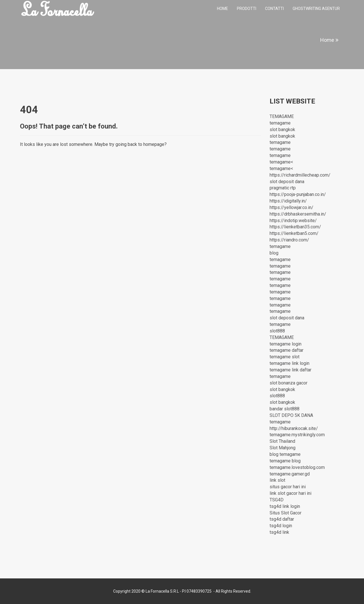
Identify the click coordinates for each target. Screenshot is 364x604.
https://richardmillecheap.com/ (300, 175)
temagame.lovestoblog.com (297, 467)
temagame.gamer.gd (290, 474)
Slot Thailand (282, 441)
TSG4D (277, 500)
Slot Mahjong (283, 448)
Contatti (274, 9)
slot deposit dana (287, 182)
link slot (277, 480)
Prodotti (247, 9)
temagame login (286, 344)
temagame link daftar (290, 370)
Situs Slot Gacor (286, 513)
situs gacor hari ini (288, 487)
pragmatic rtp (283, 188)
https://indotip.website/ (293, 221)
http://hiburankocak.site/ (294, 428)
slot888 (277, 331)
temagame (280, 123)
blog (274, 253)
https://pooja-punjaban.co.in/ (298, 194)
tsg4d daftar (282, 519)
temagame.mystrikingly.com (297, 435)
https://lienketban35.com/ (295, 227)
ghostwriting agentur (316, 9)
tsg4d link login (285, 506)
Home (223, 9)
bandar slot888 (285, 409)
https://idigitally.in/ (288, 201)
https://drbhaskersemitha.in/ (298, 214)
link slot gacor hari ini (290, 493)
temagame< (281, 162)
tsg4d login (281, 526)
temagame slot (285, 357)
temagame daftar (287, 350)
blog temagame (285, 454)
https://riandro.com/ (289, 240)
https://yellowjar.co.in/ (291, 207)
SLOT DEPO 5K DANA (291, 415)
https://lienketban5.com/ (294, 233)
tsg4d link (279, 532)
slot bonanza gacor (288, 383)
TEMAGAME (282, 116)
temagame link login (289, 363)
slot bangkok (282, 130)
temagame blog (285, 461)
